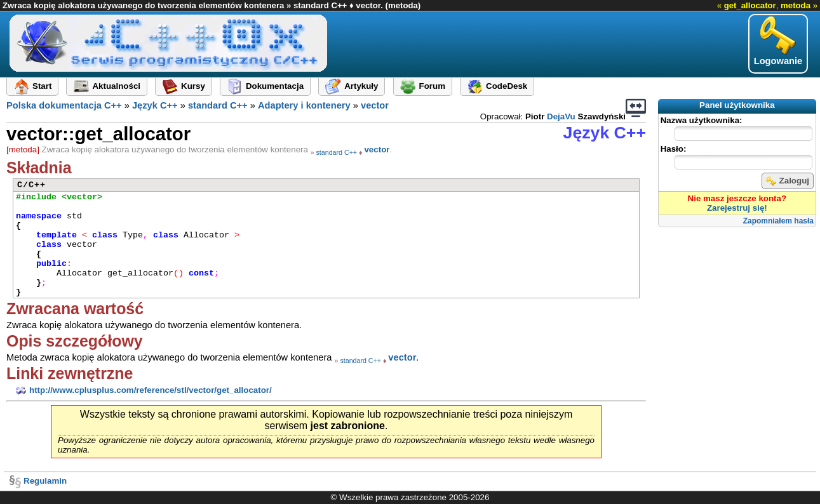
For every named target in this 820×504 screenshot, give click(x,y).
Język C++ (155, 105)
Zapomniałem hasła (778, 221)
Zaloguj (788, 181)
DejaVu (561, 116)
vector (375, 105)
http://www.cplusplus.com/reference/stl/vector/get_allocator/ (142, 390)
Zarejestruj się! (737, 208)
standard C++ (218, 105)
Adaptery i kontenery (304, 105)
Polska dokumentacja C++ (64, 105)
